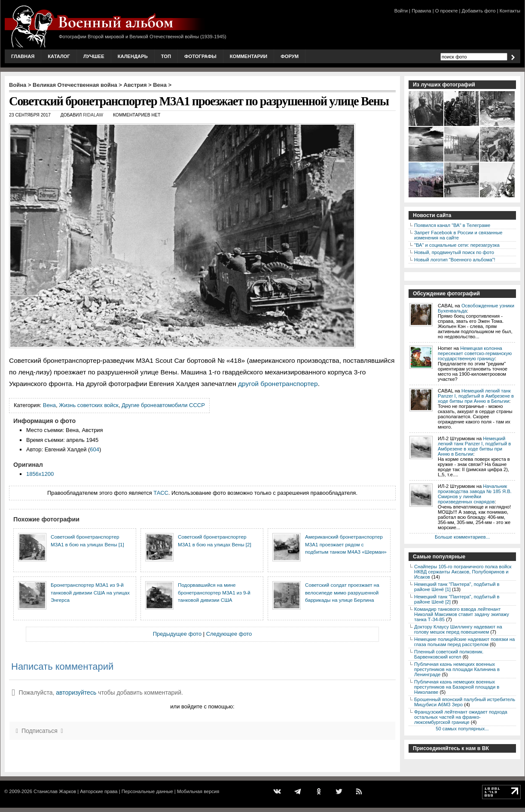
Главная (23, 56)
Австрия (135, 85)
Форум (290, 56)
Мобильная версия (198, 791)
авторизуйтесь (76, 692)
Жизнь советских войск (89, 405)
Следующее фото (229, 634)
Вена (160, 85)
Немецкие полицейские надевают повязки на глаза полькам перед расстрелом (464, 642)
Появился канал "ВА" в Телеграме (452, 225)
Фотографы (200, 56)
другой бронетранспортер (278, 384)
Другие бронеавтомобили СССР (163, 405)
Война (18, 85)
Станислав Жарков (55, 791)
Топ (166, 56)
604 (95, 449)
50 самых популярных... (462, 729)
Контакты (510, 11)
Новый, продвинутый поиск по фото (454, 252)
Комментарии (249, 56)
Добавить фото (479, 11)
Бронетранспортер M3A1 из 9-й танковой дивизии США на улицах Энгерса (90, 592)
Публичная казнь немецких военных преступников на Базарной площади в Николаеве (457, 687)
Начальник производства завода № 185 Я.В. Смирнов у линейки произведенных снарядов (475, 494)
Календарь (133, 56)
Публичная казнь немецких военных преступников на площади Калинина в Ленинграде (457, 669)
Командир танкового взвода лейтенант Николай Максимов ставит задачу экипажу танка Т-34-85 (462, 614)
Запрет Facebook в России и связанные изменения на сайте (458, 235)
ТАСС (161, 493)
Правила (421, 11)
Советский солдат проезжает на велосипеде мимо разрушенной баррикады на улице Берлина (342, 592)
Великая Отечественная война (75, 85)
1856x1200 (40, 474)
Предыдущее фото (177, 634)
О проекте (447, 11)
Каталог (59, 56)
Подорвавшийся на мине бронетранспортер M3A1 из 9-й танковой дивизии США (214, 592)
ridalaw (93, 115)
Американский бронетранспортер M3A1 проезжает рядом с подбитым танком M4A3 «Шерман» (346, 544)
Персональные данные (147, 791)
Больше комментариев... (462, 537)
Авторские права (99, 791)
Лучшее (94, 56)
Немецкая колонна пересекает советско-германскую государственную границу (475, 353)
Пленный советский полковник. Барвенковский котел (449, 654)
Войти (401, 11)
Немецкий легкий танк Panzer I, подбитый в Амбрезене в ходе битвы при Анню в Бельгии (476, 396)
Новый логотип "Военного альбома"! (455, 260)
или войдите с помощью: (202, 706)
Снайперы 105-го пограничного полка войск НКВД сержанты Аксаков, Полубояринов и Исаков (463, 572)
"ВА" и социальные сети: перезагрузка (457, 245)
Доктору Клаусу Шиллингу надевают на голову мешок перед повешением (458, 629)
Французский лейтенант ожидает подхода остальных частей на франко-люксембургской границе (461, 717)
